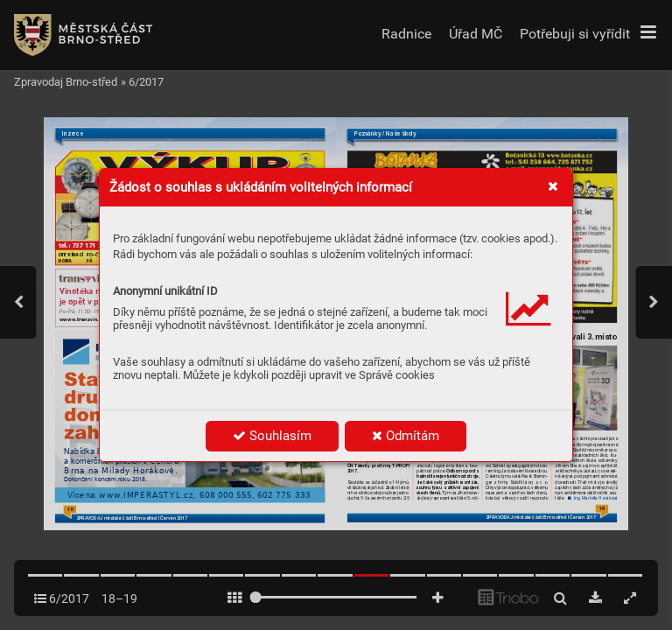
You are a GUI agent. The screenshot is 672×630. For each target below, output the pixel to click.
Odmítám (406, 436)
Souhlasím (272, 436)
